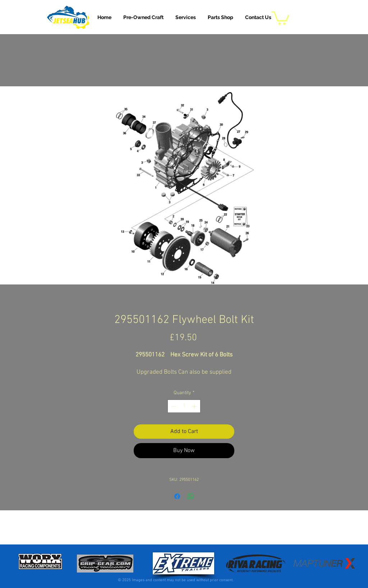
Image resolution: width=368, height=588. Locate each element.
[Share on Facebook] (177, 496)
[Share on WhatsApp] (191, 496)
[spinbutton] (184, 406)
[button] (186, 17)
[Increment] (195, 406)
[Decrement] (173, 406)
